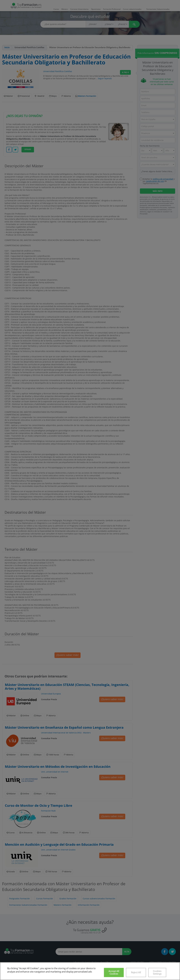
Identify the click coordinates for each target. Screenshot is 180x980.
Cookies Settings (157, 972)
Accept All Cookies (114, 972)
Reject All (136, 972)
